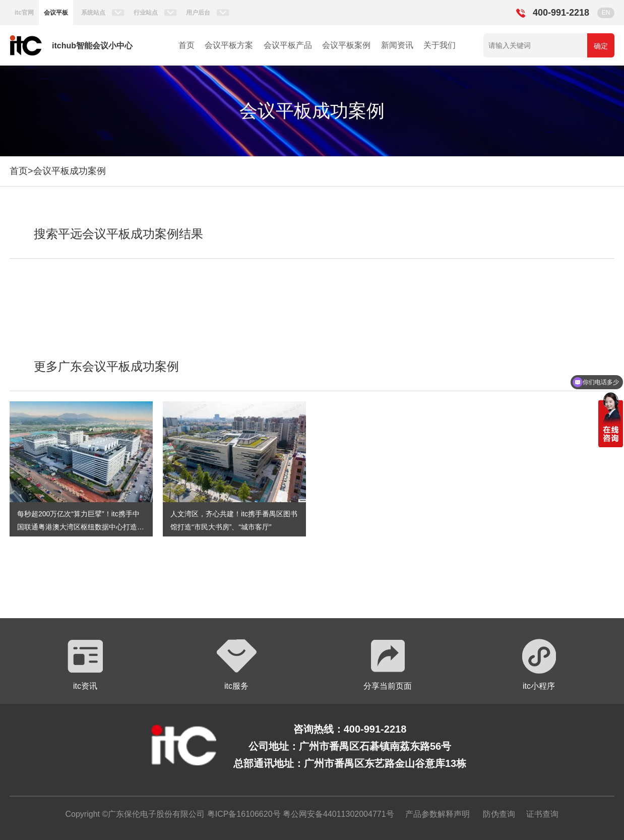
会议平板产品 (288, 45)
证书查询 (542, 814)
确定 (601, 46)
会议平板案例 (346, 45)
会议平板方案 (229, 45)
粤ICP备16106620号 (242, 814)
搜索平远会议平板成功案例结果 (118, 234)
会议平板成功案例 (70, 171)
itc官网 (24, 13)
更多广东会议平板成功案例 (106, 366)
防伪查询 (499, 814)
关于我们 (440, 45)
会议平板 (56, 13)
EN (606, 13)
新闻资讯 (397, 45)
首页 (186, 45)
